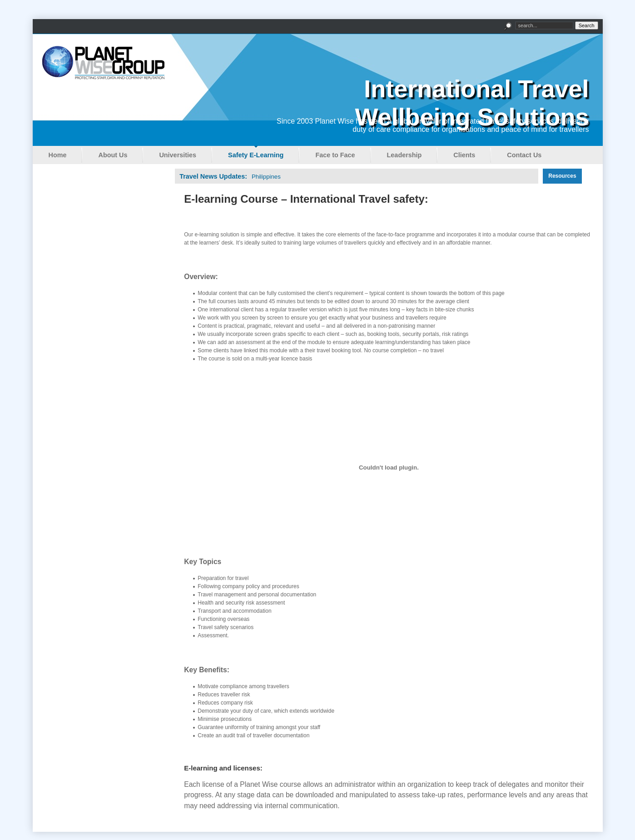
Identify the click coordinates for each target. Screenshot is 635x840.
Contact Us (524, 155)
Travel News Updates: (213, 176)
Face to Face (335, 155)
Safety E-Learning (256, 155)
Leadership (404, 155)
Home (58, 155)
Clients (464, 155)
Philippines (266, 177)
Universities (178, 155)
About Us (113, 155)
